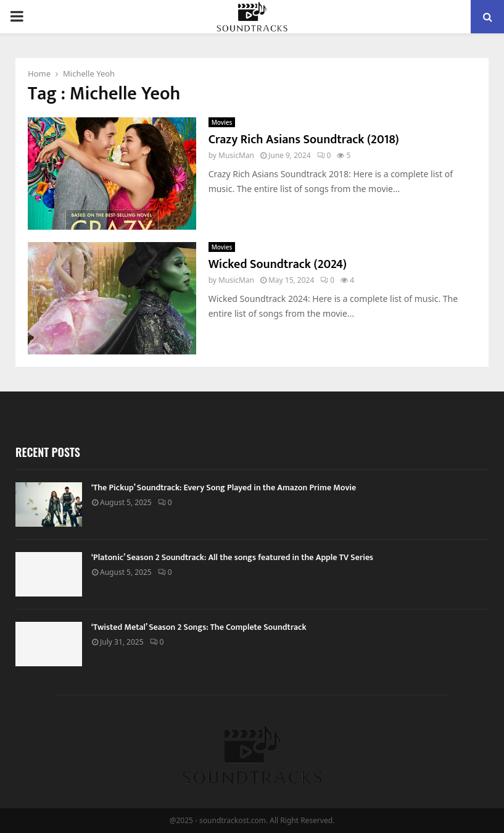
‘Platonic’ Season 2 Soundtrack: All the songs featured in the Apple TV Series (232, 557)
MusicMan (236, 155)
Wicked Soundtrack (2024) (278, 264)
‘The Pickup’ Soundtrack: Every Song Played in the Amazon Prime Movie (224, 488)
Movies (222, 122)
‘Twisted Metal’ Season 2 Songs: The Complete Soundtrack (199, 627)
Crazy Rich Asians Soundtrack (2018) (304, 140)
